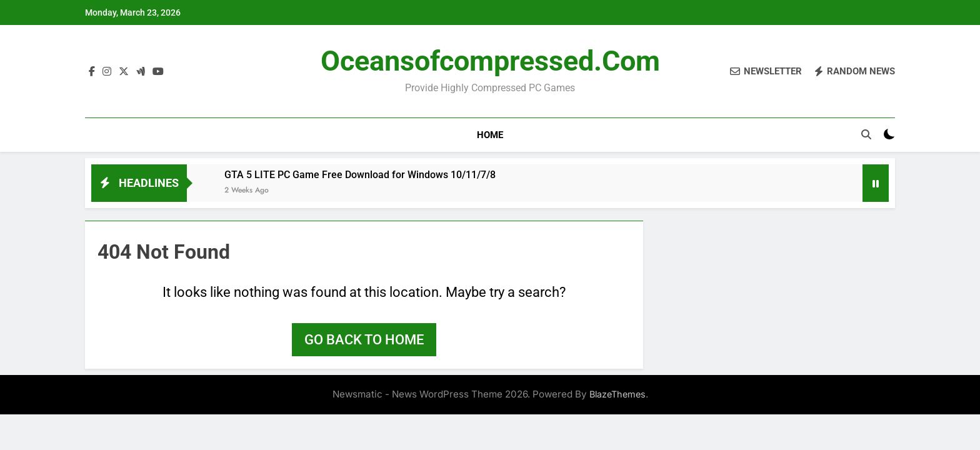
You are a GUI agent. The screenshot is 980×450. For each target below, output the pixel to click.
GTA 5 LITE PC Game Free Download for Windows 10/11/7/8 (360, 175)
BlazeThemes (617, 394)
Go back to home (364, 340)
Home (490, 135)
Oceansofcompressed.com (490, 61)
